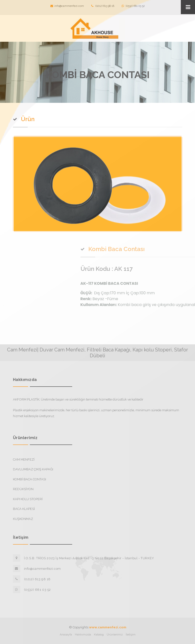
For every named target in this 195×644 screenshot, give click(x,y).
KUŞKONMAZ (23, 519)
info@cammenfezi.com (67, 6)
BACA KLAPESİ (24, 509)
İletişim (131, 634)
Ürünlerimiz (115, 634)
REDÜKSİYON (23, 489)
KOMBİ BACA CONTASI (29, 479)
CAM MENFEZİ (24, 459)
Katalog (99, 634)
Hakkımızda (83, 634)
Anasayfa (66, 634)
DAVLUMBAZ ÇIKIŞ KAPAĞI (33, 469)
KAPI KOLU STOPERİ (28, 499)
